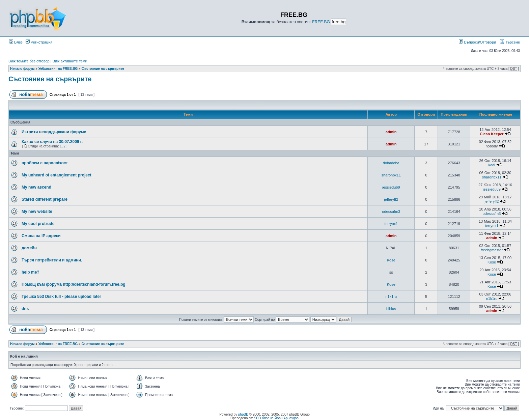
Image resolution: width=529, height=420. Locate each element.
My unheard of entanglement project (57, 175)
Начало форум (22, 69)
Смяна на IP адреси (41, 236)
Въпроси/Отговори (477, 42)
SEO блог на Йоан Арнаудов (276, 418)
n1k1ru (391, 297)
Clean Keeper (492, 134)
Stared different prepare (45, 199)
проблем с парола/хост (45, 163)
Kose (391, 260)
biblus (391, 309)
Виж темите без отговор (29, 61)
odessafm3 (391, 212)
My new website (37, 212)
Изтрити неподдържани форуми (54, 132)
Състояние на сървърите (103, 69)
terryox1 (391, 224)
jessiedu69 (391, 187)
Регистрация (39, 42)
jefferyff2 (391, 199)
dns (25, 309)
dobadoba (391, 163)
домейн (29, 248)
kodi (492, 165)
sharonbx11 (391, 175)
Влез (16, 42)
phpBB (243, 414)
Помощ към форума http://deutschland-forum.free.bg (74, 284)
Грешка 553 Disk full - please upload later (61, 297)
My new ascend (36, 187)
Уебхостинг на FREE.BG (58, 69)
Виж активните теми (70, 61)
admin (391, 132)
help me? (31, 272)
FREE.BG (321, 22)
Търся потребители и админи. (52, 260)
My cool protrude (38, 224)
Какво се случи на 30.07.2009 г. (52, 142)
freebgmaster (492, 250)
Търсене (510, 42)
